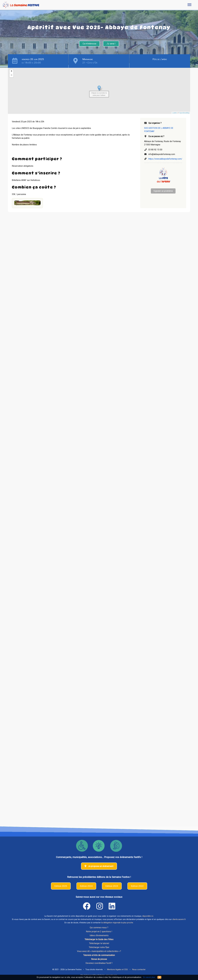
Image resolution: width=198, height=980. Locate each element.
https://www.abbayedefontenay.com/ (165, 159)
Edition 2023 (112, 886)
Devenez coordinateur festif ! (99, 963)
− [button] (11, 75)
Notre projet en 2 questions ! (99, 931)
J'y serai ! (111, 44)
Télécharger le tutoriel (99, 943)
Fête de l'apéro (160, 59)
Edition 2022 (137, 886)
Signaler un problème (163, 191)
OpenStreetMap (184, 113)
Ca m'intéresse (89, 44)
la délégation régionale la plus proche (117, 923)
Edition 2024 (86, 886)
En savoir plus (149, 977)
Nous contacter (139, 970)
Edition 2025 (61, 886)
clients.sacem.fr (179, 919)
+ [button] (11, 71)
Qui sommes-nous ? (99, 928)
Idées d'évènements (99, 935)
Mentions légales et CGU (117, 970)
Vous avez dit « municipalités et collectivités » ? (99, 951)
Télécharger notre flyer (99, 947)
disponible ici (148, 916)
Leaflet (174, 113)
